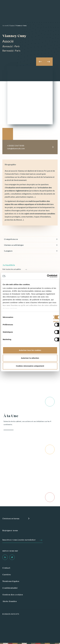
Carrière (7, 575)
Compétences (11, 239)
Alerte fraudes (10, 601)
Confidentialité (10, 588)
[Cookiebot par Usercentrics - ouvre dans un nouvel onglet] (47, 276)
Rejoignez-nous (10, 531)
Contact (6, 568)
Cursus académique (14, 245)
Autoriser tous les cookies (30, 350)
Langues (8, 251)
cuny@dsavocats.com (16, 148)
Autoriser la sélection (30, 358)
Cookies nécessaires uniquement (30, 366)
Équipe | (12, 26)
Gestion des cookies (13, 595)
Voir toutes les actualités (12, 269)
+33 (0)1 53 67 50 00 (16, 146)
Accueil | (6, 26)
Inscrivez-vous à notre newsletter (19, 540)
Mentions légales (11, 581)
